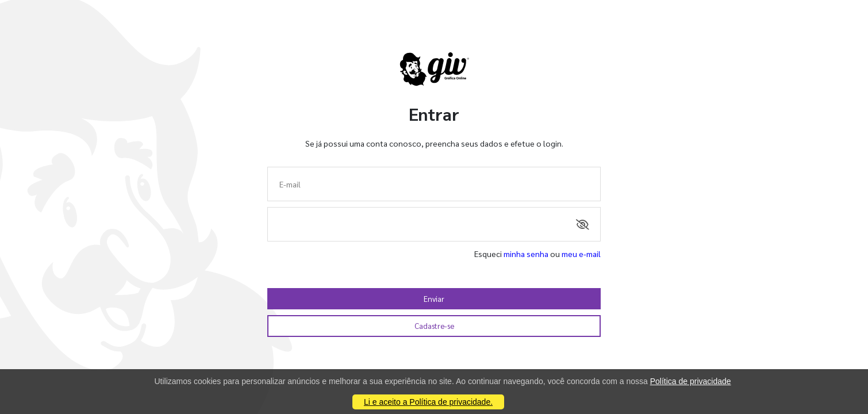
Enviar (434, 299)
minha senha (526, 254)
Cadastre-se (434, 326)
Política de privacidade (691, 381)
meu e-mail (581, 254)
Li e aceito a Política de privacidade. (428, 402)
